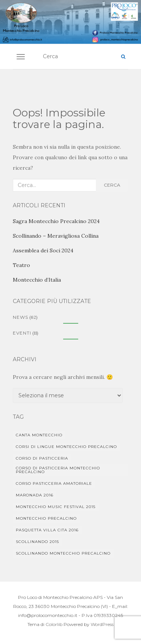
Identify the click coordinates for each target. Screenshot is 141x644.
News (20, 317)
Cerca (112, 185)
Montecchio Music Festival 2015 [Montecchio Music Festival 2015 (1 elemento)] (56, 507)
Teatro (21, 265)
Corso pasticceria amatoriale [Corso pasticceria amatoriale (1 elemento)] (54, 483)
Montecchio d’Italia (37, 280)
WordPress (102, 624)
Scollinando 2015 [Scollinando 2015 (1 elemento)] (37, 542)
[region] (70, 22)
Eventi (22, 333)
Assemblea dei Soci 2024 (43, 250)
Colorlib (54, 624)
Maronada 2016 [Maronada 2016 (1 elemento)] (35, 495)
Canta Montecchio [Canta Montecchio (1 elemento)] (39, 435)
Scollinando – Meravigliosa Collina (56, 236)
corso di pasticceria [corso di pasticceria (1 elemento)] (42, 458)
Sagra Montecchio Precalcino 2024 (56, 221)
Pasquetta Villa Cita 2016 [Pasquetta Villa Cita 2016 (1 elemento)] (47, 530)
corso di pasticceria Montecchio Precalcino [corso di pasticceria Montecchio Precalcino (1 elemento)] (58, 470)
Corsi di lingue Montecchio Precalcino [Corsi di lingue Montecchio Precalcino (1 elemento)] (66, 447)
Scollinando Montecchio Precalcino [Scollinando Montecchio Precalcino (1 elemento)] (63, 553)
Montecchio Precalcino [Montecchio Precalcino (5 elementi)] (46, 518)
